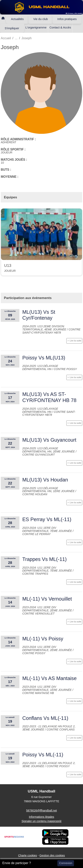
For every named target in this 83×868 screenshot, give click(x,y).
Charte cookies (28, 855)
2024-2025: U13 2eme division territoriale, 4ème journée (45, 328)
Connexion (66, 863)
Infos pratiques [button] (67, 19)
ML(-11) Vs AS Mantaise (49, 678)
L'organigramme (36, 27)
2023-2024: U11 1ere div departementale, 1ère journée (47, 688)
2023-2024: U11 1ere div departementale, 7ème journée (47, 529)
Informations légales (42, 817)
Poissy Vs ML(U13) (44, 358)
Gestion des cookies (52, 855)
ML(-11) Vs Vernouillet (47, 599)
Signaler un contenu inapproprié (41, 821)
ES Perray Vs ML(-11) (47, 519)
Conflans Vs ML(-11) (45, 718)
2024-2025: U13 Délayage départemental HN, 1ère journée (49, 490)
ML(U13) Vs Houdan (45, 480)
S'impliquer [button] (12, 28)
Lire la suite (75, 341)
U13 (8, 265)
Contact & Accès (60, 27)
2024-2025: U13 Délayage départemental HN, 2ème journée (49, 450)
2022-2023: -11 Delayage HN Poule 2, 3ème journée (49, 765)
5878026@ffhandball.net (42, 811)
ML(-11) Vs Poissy (43, 639)
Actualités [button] (17, 19)
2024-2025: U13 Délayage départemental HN (40, 367)
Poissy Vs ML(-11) (43, 755)
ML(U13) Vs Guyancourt (49, 440)
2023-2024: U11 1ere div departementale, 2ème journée (47, 609)
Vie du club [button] (41, 19)
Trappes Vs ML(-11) (45, 559)
